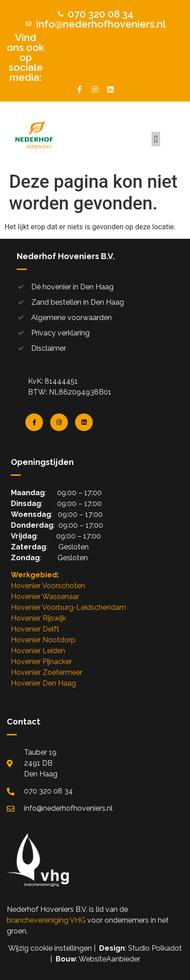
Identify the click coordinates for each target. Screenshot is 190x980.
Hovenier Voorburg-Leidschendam (69, 607)
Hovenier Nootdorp (43, 640)
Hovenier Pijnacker (41, 662)
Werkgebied (34, 575)
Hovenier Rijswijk (38, 618)
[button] (156, 139)
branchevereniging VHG (46, 920)
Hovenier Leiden (38, 651)
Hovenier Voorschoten (48, 586)
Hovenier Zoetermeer (47, 672)
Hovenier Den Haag (43, 683)
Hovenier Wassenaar (45, 597)
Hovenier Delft (35, 629)
